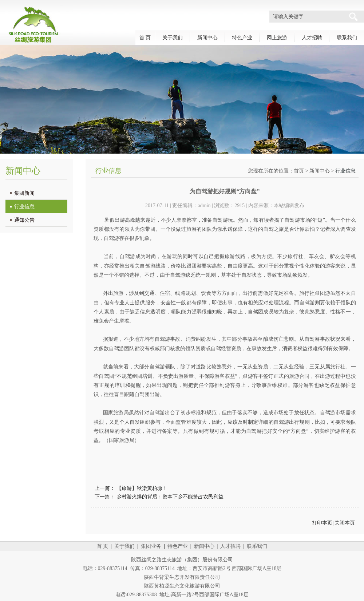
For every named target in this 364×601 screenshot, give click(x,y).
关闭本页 (345, 523)
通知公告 (24, 220)
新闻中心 (207, 38)
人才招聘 (312, 38)
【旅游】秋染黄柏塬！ (142, 488)
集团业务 (151, 546)
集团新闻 (24, 193)
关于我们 (173, 38)
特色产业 (242, 38)
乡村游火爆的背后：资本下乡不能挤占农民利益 (170, 497)
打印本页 (322, 523)
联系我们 (347, 38)
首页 (299, 171)
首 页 (145, 38)
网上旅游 (277, 38)
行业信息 (24, 207)
